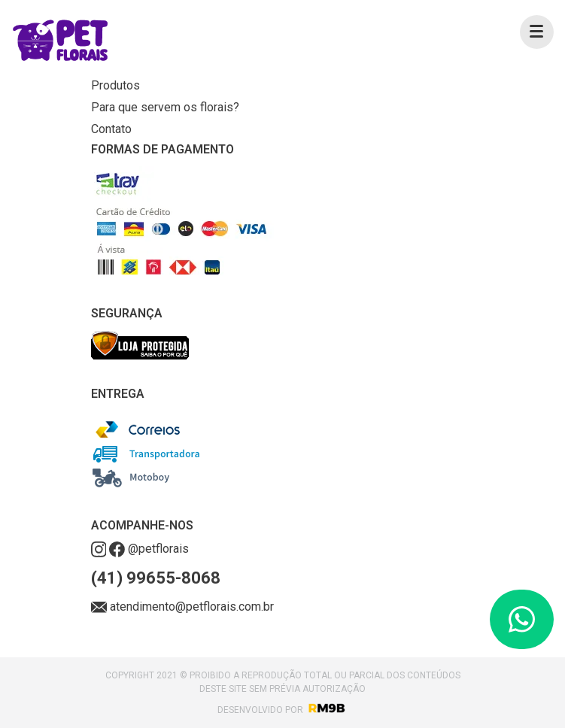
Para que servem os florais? (165, 107)
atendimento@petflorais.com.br (183, 607)
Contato (111, 129)
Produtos (115, 85)
